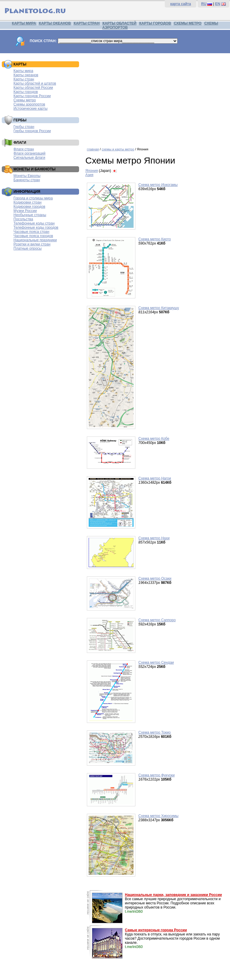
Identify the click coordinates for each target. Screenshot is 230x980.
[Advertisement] (156, 98)
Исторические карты (31, 109)
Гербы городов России (32, 131)
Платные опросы (28, 248)
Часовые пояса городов (33, 236)
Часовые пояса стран (31, 232)
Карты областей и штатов (35, 83)
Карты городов (26, 92)
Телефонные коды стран (34, 223)
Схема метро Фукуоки (156, 775)
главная (93, 149)
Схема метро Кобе (154, 439)
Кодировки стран (28, 202)
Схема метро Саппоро (157, 620)
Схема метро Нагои (155, 478)
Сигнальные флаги (29, 158)
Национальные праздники (35, 240)
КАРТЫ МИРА (24, 23)
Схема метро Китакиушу (159, 308)
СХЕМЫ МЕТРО (188, 23)
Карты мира (23, 71)
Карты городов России (32, 96)
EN (218, 4)
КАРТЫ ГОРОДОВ (155, 23)
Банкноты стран (27, 180)
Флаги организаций (29, 153)
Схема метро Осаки (155, 578)
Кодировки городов (29, 207)
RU (204, 4)
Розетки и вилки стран (32, 244)
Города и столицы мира (33, 198)
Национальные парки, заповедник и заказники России (173, 895)
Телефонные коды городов (36, 228)
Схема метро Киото (155, 239)
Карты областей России (33, 88)
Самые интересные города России (156, 930)
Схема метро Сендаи (156, 663)
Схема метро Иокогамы (158, 185)
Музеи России (25, 211)
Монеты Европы (27, 176)
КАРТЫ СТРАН (87, 23)
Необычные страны (30, 215)
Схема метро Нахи (154, 538)
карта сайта (180, 4)
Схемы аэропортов (29, 104)
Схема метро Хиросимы (158, 816)
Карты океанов (26, 75)
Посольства (23, 219)
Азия (89, 175)
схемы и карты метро (118, 149)
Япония (92, 171)
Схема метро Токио (155, 732)
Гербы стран (24, 127)
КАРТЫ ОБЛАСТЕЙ (119, 23)
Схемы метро (25, 100)
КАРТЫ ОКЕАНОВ (55, 23)
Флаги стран (24, 149)
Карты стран (24, 79)
